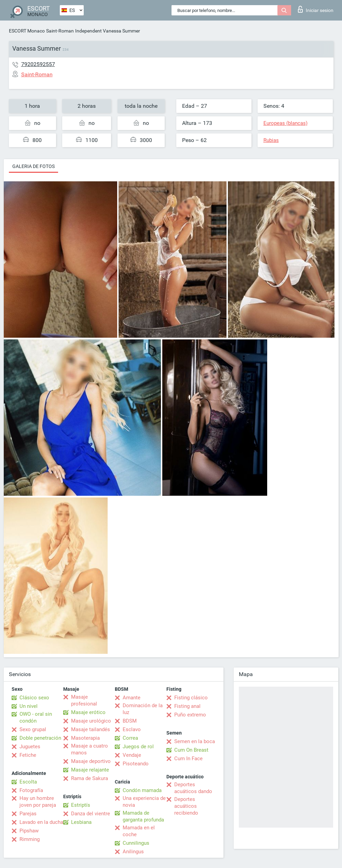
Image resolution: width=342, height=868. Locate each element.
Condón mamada (142, 790)
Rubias (271, 140)
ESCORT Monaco (27, 31)
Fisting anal (187, 706)
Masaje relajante (90, 770)
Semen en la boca (195, 741)
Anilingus (133, 852)
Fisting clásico (191, 698)
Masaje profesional (84, 700)
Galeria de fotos (33, 166)
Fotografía (31, 790)
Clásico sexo (34, 698)
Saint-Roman (60, 31)
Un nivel (29, 706)
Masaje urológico (91, 721)
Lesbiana (81, 822)
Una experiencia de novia (144, 802)
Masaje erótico (88, 712)
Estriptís (81, 805)
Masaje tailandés (91, 729)
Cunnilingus (136, 843)
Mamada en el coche (139, 831)
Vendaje (132, 755)
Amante (132, 698)
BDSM (130, 721)
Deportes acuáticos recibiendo (186, 806)
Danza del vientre (91, 814)
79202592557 (38, 64)
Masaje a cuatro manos (90, 749)
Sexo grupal (33, 729)
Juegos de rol (138, 747)
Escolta (28, 782)
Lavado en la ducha (41, 822)
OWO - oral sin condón (36, 717)
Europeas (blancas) (285, 123)
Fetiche (28, 755)
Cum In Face (188, 759)
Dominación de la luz (143, 709)
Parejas (28, 814)
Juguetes (30, 747)
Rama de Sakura (90, 778)
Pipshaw (29, 831)
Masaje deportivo (91, 761)
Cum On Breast (191, 750)
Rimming (30, 839)
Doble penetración (40, 738)
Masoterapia (85, 738)
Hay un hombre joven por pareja (38, 802)
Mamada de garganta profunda (143, 816)
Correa (130, 738)
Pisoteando (136, 764)
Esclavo (132, 729)
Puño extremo (190, 715)
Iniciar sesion (316, 9)
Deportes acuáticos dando (193, 788)
